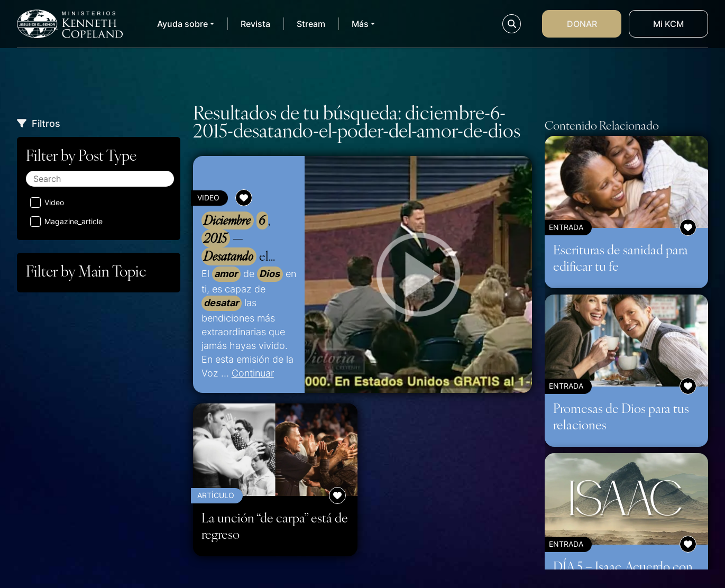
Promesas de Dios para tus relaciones (621, 416)
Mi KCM (668, 24)
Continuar (253, 373)
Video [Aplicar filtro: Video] (47, 203)
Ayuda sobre (182, 24)
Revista (255, 24)
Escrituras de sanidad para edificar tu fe (621, 257)
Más (360, 24)
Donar (582, 24)
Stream (311, 24)
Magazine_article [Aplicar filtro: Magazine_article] (66, 222)
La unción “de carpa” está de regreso (275, 526)
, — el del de (244, 238)
